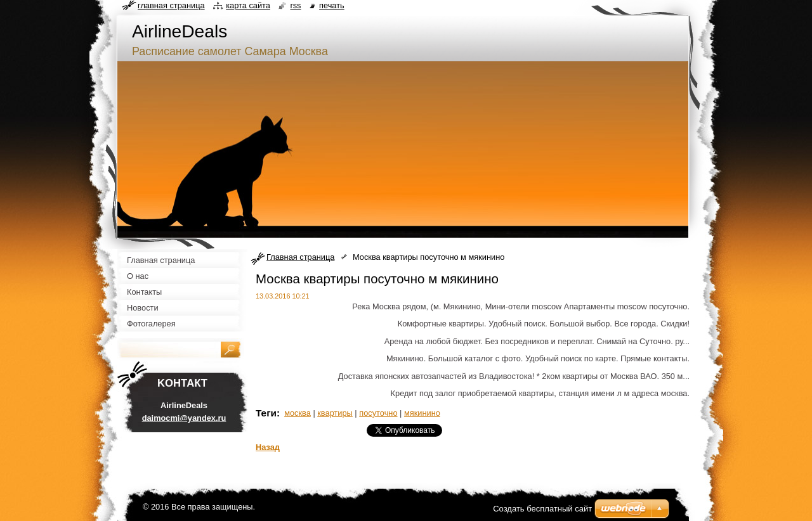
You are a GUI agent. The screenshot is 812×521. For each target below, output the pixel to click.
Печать (332, 5)
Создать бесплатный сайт (542, 509)
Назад (268, 447)
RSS (295, 5)
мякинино (422, 413)
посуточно (378, 413)
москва (298, 413)
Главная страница (300, 257)
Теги (266, 413)
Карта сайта (248, 5)
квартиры (335, 413)
